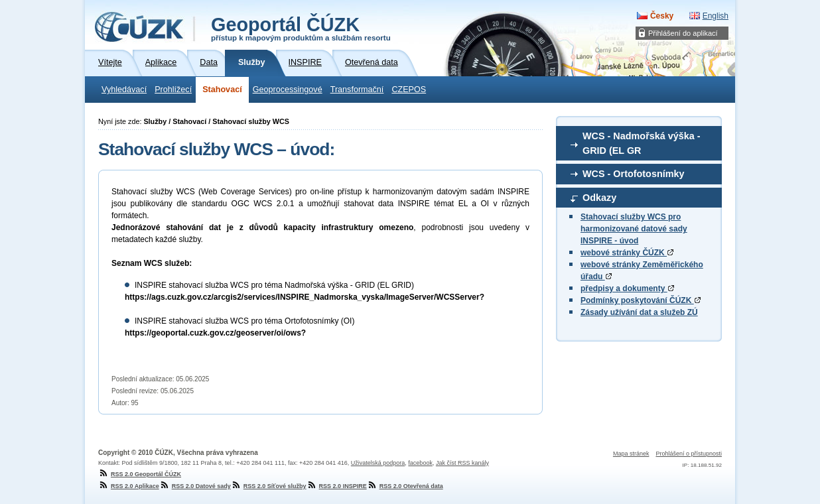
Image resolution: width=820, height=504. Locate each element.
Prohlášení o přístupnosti (689, 454)
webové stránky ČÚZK (627, 253)
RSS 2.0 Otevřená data (405, 486)
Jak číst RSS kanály (462, 463)
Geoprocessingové (288, 90)
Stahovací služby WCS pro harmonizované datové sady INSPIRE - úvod (634, 229)
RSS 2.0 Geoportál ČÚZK (140, 474)
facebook (420, 463)
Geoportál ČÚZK (301, 28)
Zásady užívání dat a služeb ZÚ (639, 312)
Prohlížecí (173, 90)
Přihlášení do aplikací (683, 33)
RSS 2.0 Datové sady (195, 486)
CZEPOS (409, 90)
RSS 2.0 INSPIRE (337, 486)
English (716, 16)
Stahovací (222, 90)
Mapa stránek (631, 454)
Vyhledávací (124, 90)
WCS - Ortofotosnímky (634, 174)
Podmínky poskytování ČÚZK (641, 300)
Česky (662, 16)
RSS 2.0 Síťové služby (269, 486)
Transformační (357, 90)
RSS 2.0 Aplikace (129, 486)
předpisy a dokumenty (627, 288)
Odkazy (599, 198)
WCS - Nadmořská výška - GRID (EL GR (642, 143)
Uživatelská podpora (378, 463)
